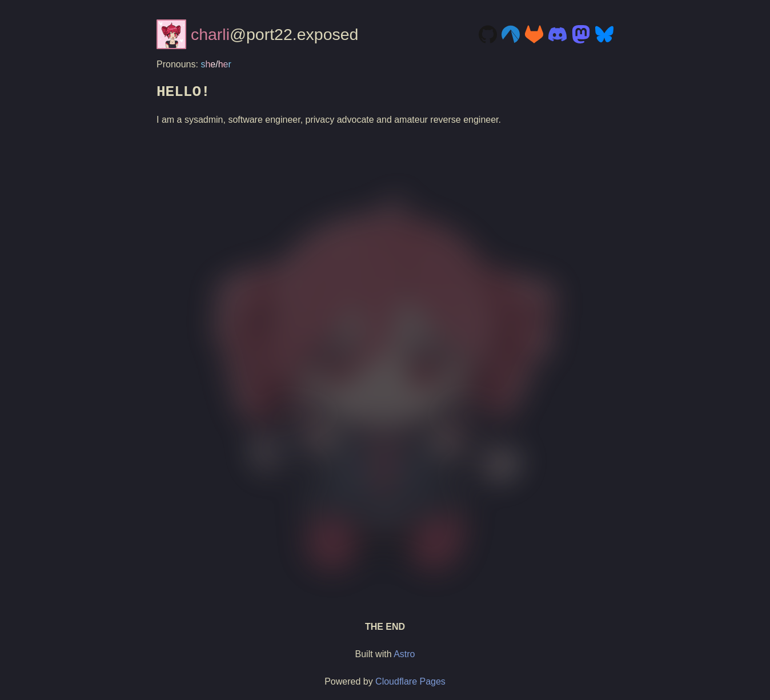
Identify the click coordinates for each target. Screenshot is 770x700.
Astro (404, 654)
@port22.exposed (257, 34)
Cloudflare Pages (410, 681)
